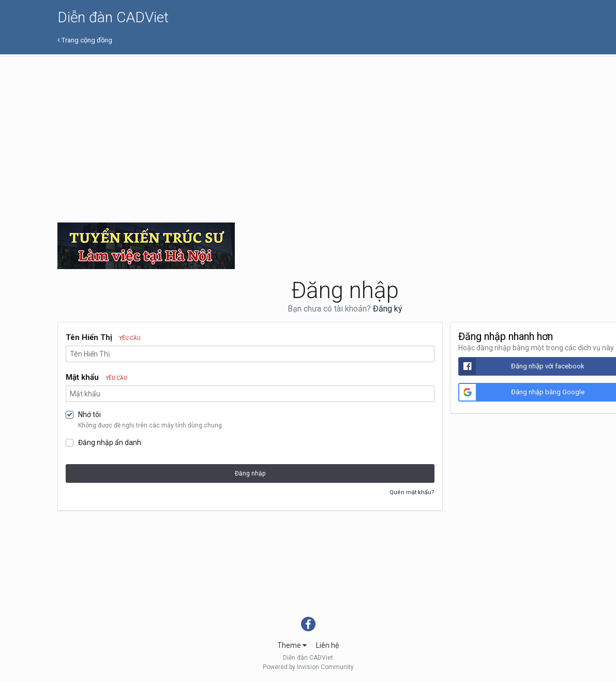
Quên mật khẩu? (412, 492)
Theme (292, 645)
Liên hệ (327, 645)
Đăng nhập (250, 473)
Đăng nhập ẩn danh (110, 442)
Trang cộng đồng (85, 40)
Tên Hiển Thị (103, 337)
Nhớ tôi (89, 414)
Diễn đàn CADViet (113, 17)
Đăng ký (388, 309)
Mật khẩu (96, 377)
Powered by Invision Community (308, 667)
